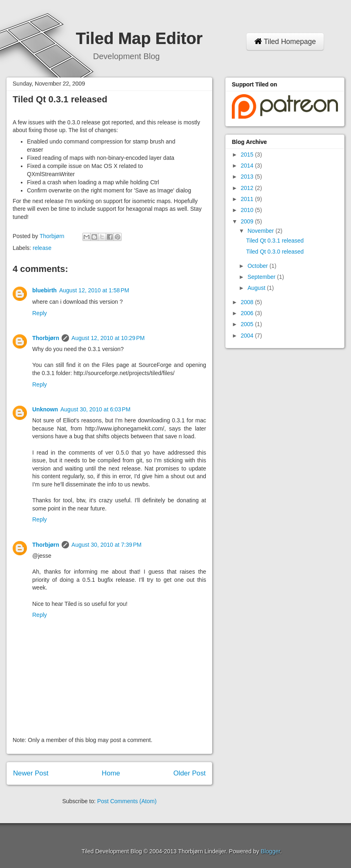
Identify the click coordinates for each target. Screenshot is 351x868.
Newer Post (31, 773)
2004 (248, 336)
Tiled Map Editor (139, 38)
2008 (248, 302)
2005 (248, 324)
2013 (248, 177)
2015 (248, 155)
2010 (248, 210)
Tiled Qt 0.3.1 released (275, 241)
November (261, 231)
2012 (248, 188)
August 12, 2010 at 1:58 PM (94, 290)
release (42, 248)
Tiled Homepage (285, 42)
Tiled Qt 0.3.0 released (275, 252)
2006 (248, 313)
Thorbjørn (46, 338)
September (262, 277)
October (258, 266)
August (257, 288)
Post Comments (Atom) (127, 801)
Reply (40, 313)
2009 (248, 221)
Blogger (270, 851)
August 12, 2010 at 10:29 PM (108, 338)
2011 (248, 199)
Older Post (190, 773)
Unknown (45, 409)
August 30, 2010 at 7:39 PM (107, 545)
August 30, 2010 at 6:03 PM (96, 409)
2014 (248, 166)
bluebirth (44, 290)
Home (111, 773)
